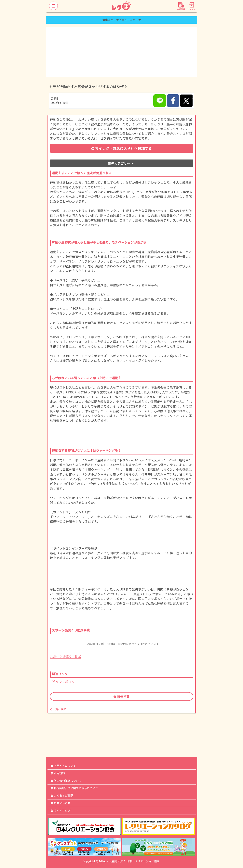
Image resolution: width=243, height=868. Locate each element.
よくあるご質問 (62, 796)
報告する (122, 696)
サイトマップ (61, 811)
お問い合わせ (61, 803)
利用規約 (58, 773)
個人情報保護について (66, 781)
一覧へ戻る (58, 709)
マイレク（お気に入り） (121, 148)
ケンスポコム (63, 682)
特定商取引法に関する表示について (74, 788)
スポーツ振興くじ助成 (66, 657)
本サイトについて (63, 766)
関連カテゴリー (121, 163)
